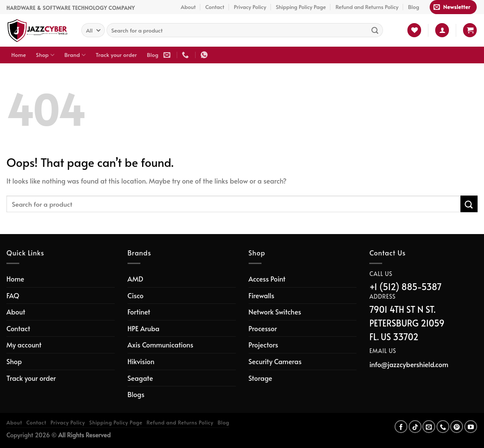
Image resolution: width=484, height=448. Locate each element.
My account (24, 344)
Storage (261, 378)
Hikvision (141, 361)
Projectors (263, 344)
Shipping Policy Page (301, 7)
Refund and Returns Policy (367, 7)
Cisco (136, 295)
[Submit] (375, 30)
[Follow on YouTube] (471, 427)
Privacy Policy (250, 7)
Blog (414, 7)
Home (19, 55)
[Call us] (443, 427)
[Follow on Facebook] (401, 427)
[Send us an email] (429, 427)
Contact (215, 7)
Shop (45, 55)
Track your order (116, 55)
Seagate (140, 378)
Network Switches (275, 312)
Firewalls (261, 295)
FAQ (13, 295)
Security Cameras (275, 361)
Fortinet (139, 312)
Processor (263, 328)
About (188, 7)
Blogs (136, 394)
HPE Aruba (144, 328)
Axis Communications (160, 344)
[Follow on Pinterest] (457, 427)
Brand (75, 55)
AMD (135, 279)
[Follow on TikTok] (415, 427)
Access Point (267, 279)
